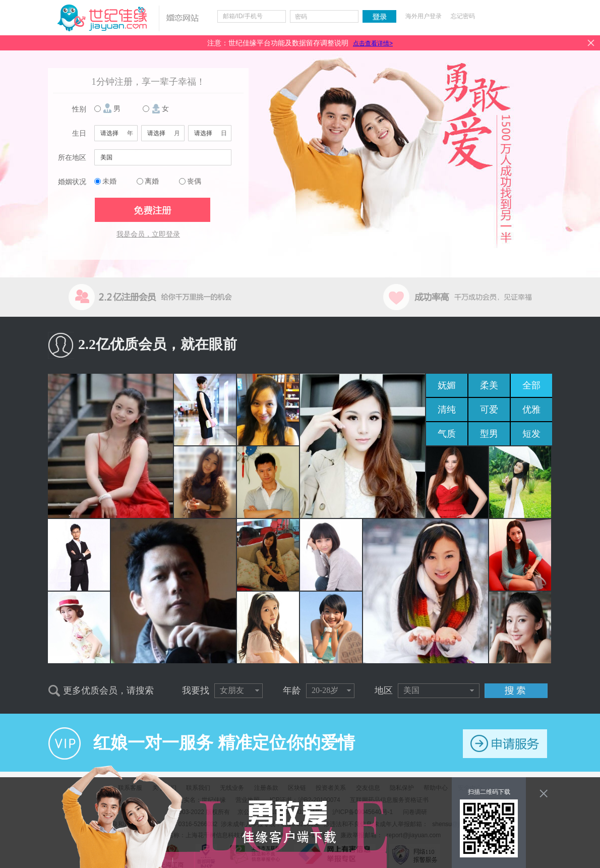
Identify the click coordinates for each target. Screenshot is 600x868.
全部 (531, 385)
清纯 (447, 410)
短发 (531, 434)
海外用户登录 (424, 16)
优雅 (531, 410)
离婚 (152, 181)
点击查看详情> (373, 43)
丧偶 (194, 181)
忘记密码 (463, 16)
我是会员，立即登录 (148, 234)
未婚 (109, 181)
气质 (447, 434)
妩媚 (447, 385)
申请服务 (505, 744)
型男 (489, 434)
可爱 (489, 410)
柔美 (489, 385)
